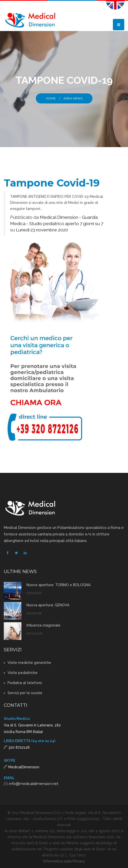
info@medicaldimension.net (34, 784)
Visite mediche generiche (29, 663)
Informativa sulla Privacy (64, 861)
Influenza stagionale (43, 625)
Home (51, 98)
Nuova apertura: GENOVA (48, 605)
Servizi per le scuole (25, 693)
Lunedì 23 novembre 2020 (42, 230)
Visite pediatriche (23, 673)
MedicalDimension (24, 767)
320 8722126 (19, 747)
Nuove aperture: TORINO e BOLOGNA (58, 585)
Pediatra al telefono (25, 683)
